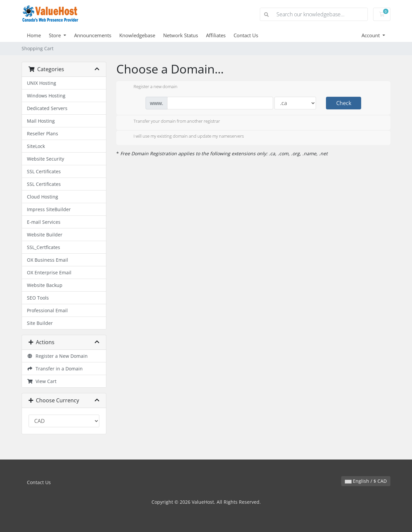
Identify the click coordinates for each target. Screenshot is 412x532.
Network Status (181, 35)
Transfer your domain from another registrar (171, 122)
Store (55, 35)
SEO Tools (38, 298)
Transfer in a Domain (55, 369)
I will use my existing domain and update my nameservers (183, 137)
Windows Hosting (46, 96)
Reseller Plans (43, 133)
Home (34, 35)
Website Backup (45, 285)
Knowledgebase (137, 35)
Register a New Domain (57, 356)
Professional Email (47, 310)
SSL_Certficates (44, 247)
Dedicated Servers (47, 108)
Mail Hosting (41, 121)
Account (371, 35)
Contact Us (246, 35)
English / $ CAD (366, 481)
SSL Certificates (44, 171)
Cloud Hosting (43, 197)
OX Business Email (48, 260)
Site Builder (40, 323)
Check (344, 103)
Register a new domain (150, 87)
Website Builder (45, 235)
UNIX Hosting (42, 83)
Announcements (93, 35)
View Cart (42, 381)
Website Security (46, 159)
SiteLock (36, 146)
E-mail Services (44, 222)
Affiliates (216, 35)
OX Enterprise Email (49, 272)
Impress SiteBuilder (49, 209)
